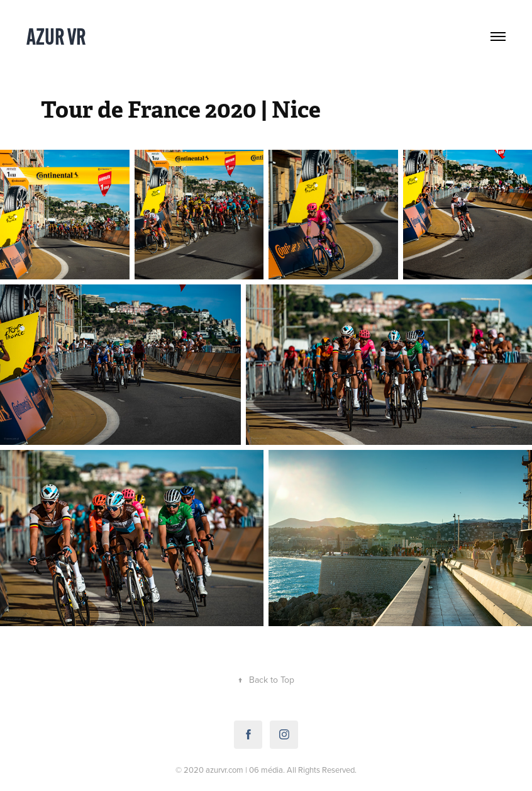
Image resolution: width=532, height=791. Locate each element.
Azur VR (56, 36)
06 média (266, 770)
